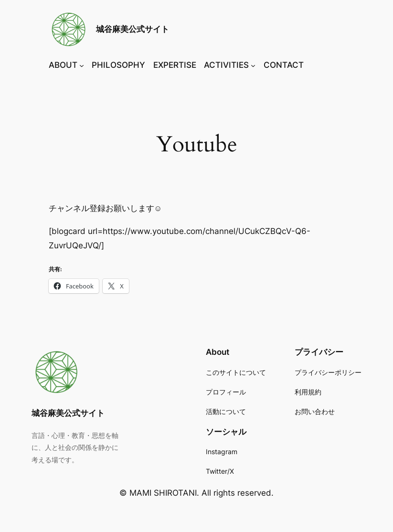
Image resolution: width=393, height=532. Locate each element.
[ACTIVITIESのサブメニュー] (253, 65)
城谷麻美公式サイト (133, 29)
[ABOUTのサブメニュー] (82, 65)
